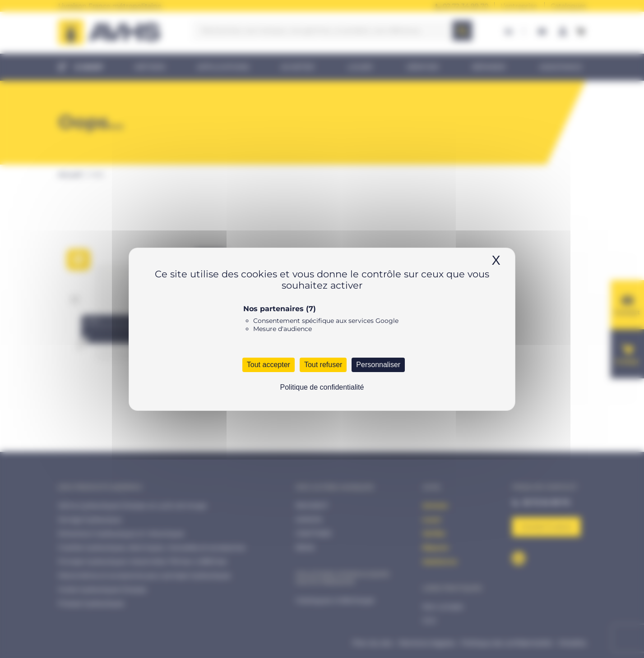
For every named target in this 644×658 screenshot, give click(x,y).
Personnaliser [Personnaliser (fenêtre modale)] (378, 365)
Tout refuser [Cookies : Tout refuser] (323, 365)
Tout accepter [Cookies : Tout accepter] (269, 365)
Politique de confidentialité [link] (322, 387)
